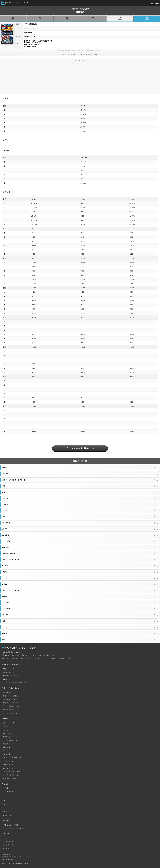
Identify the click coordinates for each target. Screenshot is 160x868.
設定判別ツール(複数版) (10, 699)
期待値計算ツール (9, 754)
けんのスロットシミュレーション (17, 3)
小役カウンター (8, 733)
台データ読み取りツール (11, 706)
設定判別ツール (8, 692)
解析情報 (6, 788)
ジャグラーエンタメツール (11, 772)
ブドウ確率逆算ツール (10, 713)
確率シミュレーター (9, 723)
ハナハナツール (8, 730)
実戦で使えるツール (9, 737)
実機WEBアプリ (8, 679)
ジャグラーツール (9, 726)
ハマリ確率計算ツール (10, 740)
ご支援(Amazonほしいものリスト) (14, 828)
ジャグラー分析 (8, 792)
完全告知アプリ (8, 765)
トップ (5, 838)
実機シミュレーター (9, 669)
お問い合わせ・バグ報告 (11, 825)
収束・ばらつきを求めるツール (13, 758)
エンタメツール (8, 768)
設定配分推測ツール (9, 710)
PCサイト (6, 848)
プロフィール (7, 805)
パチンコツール (8, 761)
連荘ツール (6, 751)
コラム (5, 808)
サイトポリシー (8, 842)
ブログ (5, 812)
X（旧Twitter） (8, 815)
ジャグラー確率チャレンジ (11, 775)
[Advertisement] (80, 78)
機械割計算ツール (9, 747)
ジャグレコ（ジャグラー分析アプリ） (15, 683)
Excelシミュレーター (10, 778)
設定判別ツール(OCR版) (11, 703)
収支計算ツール (8, 744)
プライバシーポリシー (10, 845)
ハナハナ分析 (7, 795)
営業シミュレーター (9, 672)
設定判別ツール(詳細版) (10, 696)
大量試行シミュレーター (11, 676)
